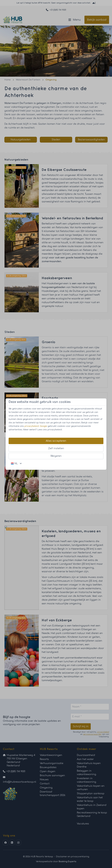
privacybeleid (32, 426)
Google (43, 426)
